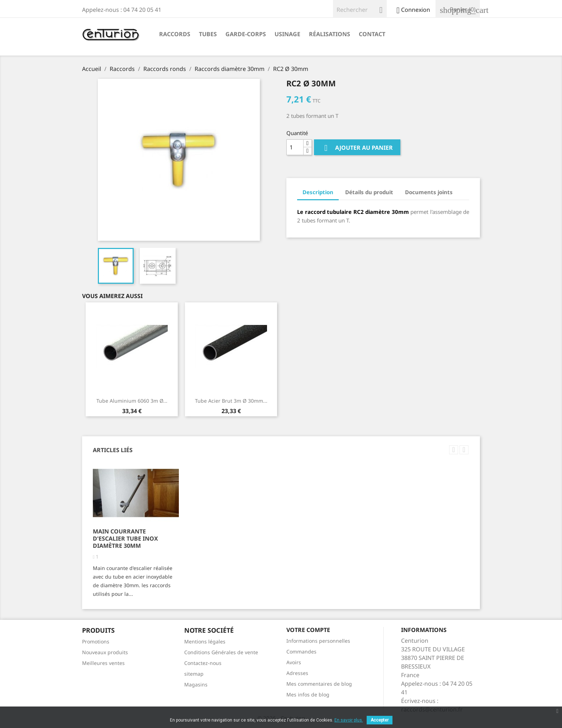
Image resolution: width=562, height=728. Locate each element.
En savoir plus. (349, 720)
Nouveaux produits (105, 652)
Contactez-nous (203, 663)
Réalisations (330, 34)
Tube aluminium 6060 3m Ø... (132, 401)
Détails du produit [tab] (369, 192)
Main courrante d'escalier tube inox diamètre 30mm (125, 538)
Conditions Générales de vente (221, 652)
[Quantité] (295, 147)
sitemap (194, 674)
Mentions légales (205, 641)
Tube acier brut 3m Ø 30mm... (231, 401)
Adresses (297, 673)
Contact (372, 34)
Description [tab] (318, 192)
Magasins (196, 684)
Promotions (96, 641)
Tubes (208, 34)
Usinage (287, 34)
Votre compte (308, 630)
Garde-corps (246, 34)
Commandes (301, 652)
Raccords (175, 34)
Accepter (380, 720)
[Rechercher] (360, 9)
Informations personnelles (318, 641)
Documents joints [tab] (429, 192)
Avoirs (294, 662)
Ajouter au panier (357, 148)
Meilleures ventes (103, 663)
